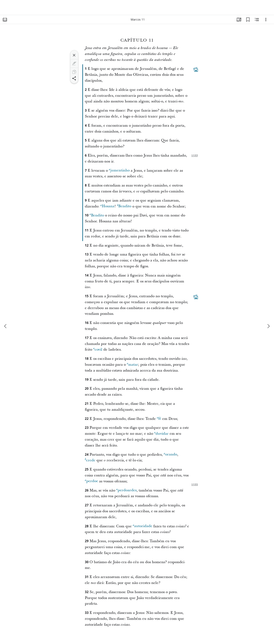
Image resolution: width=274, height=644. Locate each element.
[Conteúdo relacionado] (257, 20)
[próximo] (268, 326)
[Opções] (266, 20)
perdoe (91, 481)
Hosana (107, 206)
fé (159, 419)
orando (170, 454)
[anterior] (6, 326)
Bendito (124, 206)
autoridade (143, 526)
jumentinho (119, 170)
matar (132, 364)
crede (90, 460)
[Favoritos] (248, 20)
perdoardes (126, 490)
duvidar (161, 433)
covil (98, 349)
